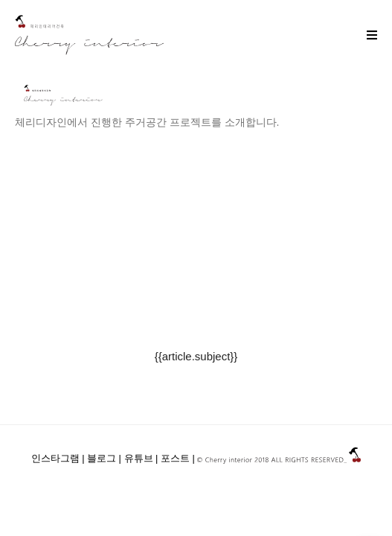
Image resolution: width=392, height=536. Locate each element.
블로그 (102, 459)
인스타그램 (55, 459)
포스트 (175, 459)
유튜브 (139, 459)
